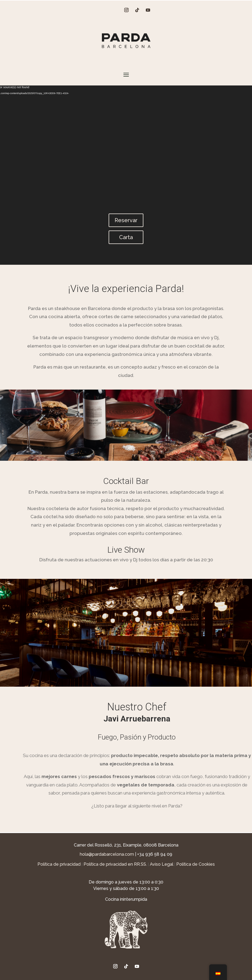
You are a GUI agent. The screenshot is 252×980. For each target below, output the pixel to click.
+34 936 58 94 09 (155, 854)
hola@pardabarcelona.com (107, 854)
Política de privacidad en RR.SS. (115, 864)
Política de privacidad (59, 864)
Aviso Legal (162, 864)
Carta (126, 237)
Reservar (126, 220)
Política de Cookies (196, 864)
